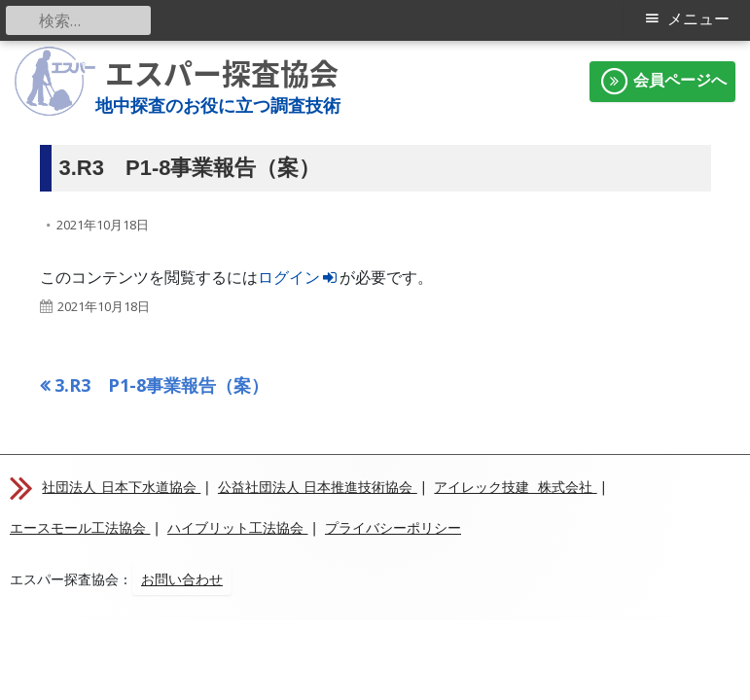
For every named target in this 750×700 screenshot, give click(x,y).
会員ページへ (662, 82)
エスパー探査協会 (222, 73)
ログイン (299, 277)
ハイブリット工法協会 (237, 528)
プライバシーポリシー (393, 528)
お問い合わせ (182, 579)
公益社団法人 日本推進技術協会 (318, 487)
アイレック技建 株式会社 (515, 487)
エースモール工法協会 (80, 528)
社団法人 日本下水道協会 (121, 487)
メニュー (698, 19)
